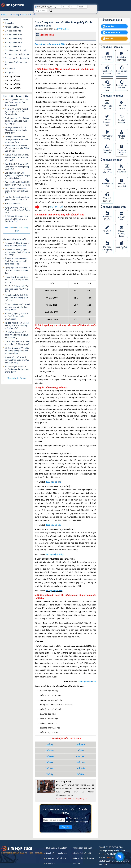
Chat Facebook (113, 32)
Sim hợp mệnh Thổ (13, 46)
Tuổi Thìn (50, 768)
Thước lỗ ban (107, 232)
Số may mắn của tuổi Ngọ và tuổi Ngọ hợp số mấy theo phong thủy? (17, 307)
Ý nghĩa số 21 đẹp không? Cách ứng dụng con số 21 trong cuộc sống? (16, 261)
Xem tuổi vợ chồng (107, 137)
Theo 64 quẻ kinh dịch (78, 822)
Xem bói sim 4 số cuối (107, 72)
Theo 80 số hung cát (77, 818)
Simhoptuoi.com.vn (87, 681)
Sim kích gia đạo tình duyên (17, 58)
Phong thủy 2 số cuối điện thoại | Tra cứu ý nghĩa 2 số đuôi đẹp (17, 280)
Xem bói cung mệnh (121, 185)
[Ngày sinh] (66, 7)
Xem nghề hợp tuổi (107, 151)
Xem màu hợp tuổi (122, 107)
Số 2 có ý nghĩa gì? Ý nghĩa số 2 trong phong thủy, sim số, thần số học (17, 351)
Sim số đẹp (10, 69)
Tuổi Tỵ (50, 774)
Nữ (44, 7)
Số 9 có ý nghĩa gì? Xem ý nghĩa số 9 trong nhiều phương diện (16, 316)
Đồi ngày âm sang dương (122, 234)
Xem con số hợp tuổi (107, 107)
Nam (39, 7)
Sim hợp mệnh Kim (13, 31)
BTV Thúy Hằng (63, 29)
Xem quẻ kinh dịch (107, 200)
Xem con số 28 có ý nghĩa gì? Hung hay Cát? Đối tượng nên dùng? (18, 252)
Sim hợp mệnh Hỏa (13, 43)
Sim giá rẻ (9, 73)
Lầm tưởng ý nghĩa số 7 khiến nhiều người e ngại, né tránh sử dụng (17, 335)
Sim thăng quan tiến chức (16, 50)
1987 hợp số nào (53, 482)
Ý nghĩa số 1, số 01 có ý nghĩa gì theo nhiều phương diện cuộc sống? (17, 360)
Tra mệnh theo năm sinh (122, 152)
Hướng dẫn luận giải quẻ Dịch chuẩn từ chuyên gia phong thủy (16, 130)
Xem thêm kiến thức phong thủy (17, 229)
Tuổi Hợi (81, 774)
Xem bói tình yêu (107, 185)
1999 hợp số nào (53, 525)
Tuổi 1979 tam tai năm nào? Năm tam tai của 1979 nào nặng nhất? (17, 158)
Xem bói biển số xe (107, 171)
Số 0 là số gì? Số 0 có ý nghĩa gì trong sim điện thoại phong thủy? (17, 369)
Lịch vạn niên (122, 218)
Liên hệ (77, 864)
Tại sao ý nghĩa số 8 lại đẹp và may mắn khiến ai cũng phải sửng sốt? (17, 326)
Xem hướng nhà (121, 248)
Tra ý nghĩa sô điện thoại (107, 88)
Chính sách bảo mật (82, 853)
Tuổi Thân (81, 756)
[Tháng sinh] (74, 7)
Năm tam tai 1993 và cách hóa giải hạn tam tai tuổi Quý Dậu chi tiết (17, 148)
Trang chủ (9, 23)
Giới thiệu (50, 864)
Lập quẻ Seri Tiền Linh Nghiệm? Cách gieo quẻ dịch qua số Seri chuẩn (17, 176)
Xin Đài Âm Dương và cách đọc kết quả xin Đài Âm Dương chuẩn (17, 112)
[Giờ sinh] (54, 7)
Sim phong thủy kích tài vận (17, 54)
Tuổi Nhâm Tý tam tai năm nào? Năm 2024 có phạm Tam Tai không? (16, 219)
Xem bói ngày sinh (122, 171)
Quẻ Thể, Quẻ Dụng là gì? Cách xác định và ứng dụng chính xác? (17, 167)
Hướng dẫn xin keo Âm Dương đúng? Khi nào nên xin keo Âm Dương (16, 139)
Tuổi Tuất (80, 768)
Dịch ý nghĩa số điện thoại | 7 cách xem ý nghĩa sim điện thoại (17, 270)
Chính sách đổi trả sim (56, 858)
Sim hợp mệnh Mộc (13, 35)
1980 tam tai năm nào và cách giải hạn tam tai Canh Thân (16, 191)
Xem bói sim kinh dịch (122, 86)
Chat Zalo (111, 26)
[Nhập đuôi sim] (41, 11)
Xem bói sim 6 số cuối (122, 72)
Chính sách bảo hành (83, 848)
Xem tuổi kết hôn (122, 121)
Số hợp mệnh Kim (54, 591)
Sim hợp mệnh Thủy (14, 39)
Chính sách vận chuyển (56, 853)
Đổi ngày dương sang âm (107, 249)
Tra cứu (65, 827)
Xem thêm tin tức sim (17, 378)
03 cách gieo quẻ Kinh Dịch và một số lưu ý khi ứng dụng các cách (17, 102)
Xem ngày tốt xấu (107, 218)
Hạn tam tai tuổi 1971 (14, 204)
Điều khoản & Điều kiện (84, 858)
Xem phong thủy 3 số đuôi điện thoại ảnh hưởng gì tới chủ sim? (16, 298)
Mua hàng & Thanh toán (57, 848)
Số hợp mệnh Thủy (55, 554)
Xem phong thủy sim (14, 27)
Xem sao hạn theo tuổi (107, 122)
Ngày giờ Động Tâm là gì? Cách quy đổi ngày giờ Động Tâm (17, 210)
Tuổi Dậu (80, 762)
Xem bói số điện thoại (121, 59)
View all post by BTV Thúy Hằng (72, 799)
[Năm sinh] (83, 7)
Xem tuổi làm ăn (122, 137)
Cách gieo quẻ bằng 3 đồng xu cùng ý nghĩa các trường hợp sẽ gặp (17, 121)
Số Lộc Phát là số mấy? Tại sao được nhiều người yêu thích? (17, 289)
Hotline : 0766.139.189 (112, 39)
